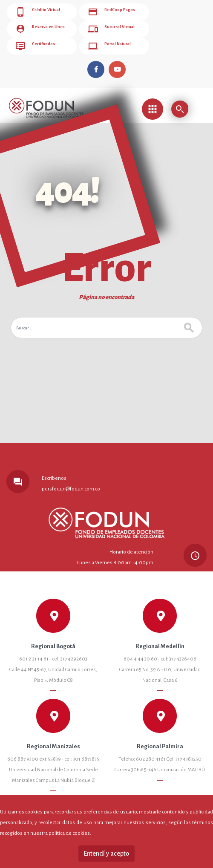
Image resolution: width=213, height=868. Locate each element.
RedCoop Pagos (111, 12)
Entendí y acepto (106, 854)
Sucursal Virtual (111, 29)
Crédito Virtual (38, 12)
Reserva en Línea (40, 29)
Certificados (35, 46)
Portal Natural (109, 46)
